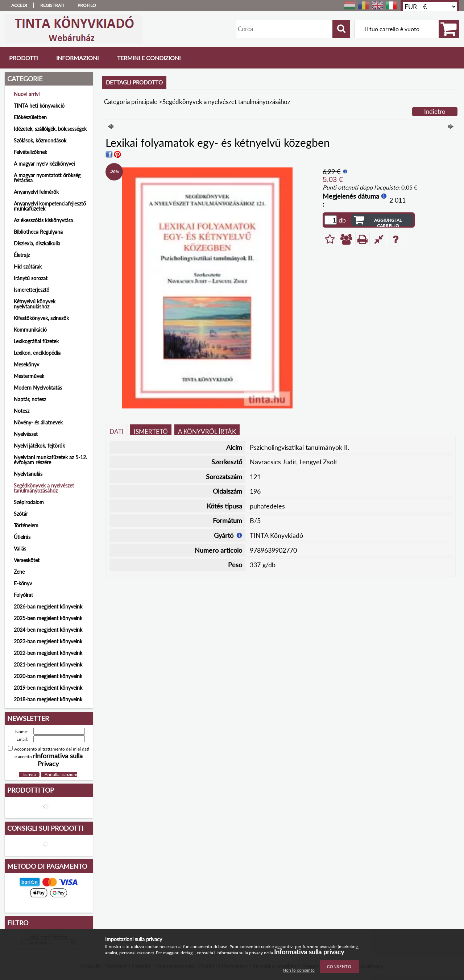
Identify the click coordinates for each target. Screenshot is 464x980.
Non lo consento (299, 970)
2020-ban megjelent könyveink (48, 676)
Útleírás (22, 537)
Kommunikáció (30, 330)
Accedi (19, 5)
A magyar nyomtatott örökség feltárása (47, 178)
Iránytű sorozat (31, 278)
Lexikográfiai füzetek (36, 341)
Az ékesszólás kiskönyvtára (43, 220)
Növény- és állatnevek (38, 422)
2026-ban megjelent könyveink (48, 607)
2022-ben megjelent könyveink (48, 653)
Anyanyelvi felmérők (36, 192)
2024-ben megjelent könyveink (48, 630)
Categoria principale (131, 102)
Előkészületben (30, 117)
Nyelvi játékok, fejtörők (39, 446)
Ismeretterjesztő (32, 290)
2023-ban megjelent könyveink (48, 641)
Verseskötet (27, 560)
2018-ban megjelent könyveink (48, 699)
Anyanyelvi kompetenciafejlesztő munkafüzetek (50, 206)
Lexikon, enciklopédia (37, 353)
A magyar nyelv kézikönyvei (44, 164)
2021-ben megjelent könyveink (48, 665)
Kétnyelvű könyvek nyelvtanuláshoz (35, 304)
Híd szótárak (28, 267)
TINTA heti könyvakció (39, 106)
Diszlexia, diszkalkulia (37, 243)
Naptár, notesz (30, 399)
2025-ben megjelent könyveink (48, 618)
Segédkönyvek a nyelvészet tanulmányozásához (44, 488)
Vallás (20, 549)
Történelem (26, 525)
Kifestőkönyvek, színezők (41, 318)
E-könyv (23, 583)
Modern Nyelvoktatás (38, 388)
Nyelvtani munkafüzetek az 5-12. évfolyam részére (50, 460)
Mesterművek (29, 376)
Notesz (22, 411)
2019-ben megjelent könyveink (48, 688)
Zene (19, 572)
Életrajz (22, 255)
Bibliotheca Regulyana (38, 232)
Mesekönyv (26, 364)
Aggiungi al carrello (388, 222)
